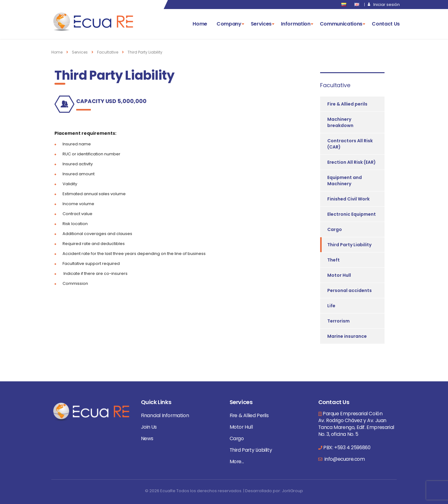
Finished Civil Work (348, 199)
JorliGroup (292, 491)
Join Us (149, 427)
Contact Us (386, 24)
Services (261, 24)
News (147, 438)
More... (237, 462)
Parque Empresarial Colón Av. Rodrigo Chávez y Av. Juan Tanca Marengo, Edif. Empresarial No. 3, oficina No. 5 (356, 424)
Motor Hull (339, 275)
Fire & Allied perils (347, 104)
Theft (334, 260)
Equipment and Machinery (345, 181)
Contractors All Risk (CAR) (350, 144)
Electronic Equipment (352, 214)
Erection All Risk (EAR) (352, 162)
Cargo (335, 229)
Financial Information (165, 415)
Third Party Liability (349, 245)
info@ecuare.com (344, 459)
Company (229, 24)
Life (331, 306)
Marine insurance (347, 336)
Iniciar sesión (387, 5)
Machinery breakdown (340, 122)
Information (296, 24)
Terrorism (338, 321)
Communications (341, 24)
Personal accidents (350, 290)
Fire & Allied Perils (249, 415)
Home (200, 24)
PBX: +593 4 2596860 (347, 447)
